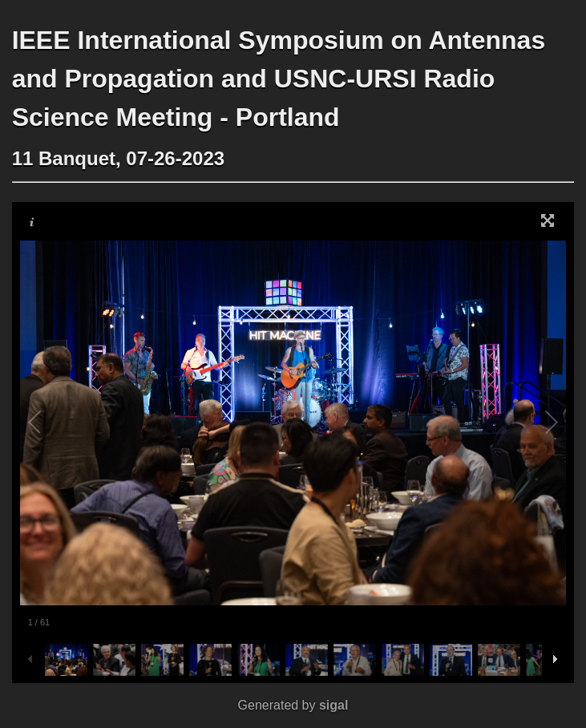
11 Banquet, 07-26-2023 (118, 158)
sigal (333, 705)
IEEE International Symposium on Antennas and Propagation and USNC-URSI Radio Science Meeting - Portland (279, 79)
